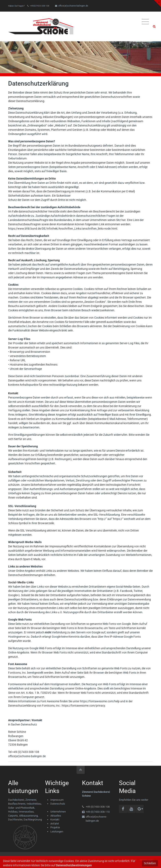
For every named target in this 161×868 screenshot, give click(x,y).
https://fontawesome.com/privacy (83, 706)
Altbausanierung (28, 816)
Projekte (55, 827)
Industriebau (34, 804)
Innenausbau (26, 812)
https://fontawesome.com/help (100, 701)
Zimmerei (31, 800)
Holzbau (13, 812)
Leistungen (57, 832)
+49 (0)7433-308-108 (26, 752)
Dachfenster (15, 820)
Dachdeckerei (16, 800)
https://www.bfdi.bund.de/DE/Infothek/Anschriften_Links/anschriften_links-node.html (63, 229)
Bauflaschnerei (17, 804)
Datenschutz (58, 804)
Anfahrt (55, 824)
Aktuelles (56, 816)
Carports (13, 816)
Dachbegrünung (33, 820)
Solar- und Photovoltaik (21, 808)
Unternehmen (58, 812)
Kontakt (55, 820)
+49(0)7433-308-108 (40, 6)
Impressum (57, 800)
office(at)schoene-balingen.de (72, 6)
